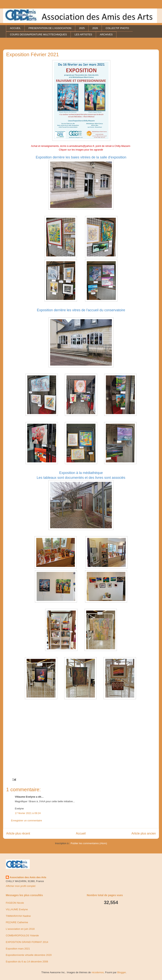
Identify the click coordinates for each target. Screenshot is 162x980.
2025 (82, 28)
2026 (95, 28)
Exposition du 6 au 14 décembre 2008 (27, 962)
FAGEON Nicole (15, 903)
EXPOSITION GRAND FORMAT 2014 (27, 942)
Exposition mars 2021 (18, 949)
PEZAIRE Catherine (17, 922)
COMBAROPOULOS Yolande (22, 935)
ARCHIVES (106, 34)
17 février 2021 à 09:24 (28, 813)
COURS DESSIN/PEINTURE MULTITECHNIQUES (38, 34)
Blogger (121, 972)
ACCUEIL (15, 28)
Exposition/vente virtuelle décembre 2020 (29, 955)
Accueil (81, 833)
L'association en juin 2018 (20, 929)
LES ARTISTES (83, 34)
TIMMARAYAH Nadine (18, 916)
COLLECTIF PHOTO (117, 28)
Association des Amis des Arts (28, 877)
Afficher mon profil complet (21, 886)
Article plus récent (18, 833)
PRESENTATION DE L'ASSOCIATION (50, 28)
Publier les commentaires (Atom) (89, 843)
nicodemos (98, 972)
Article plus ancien (144, 833)
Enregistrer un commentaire (26, 820)
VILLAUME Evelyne (17, 909)
